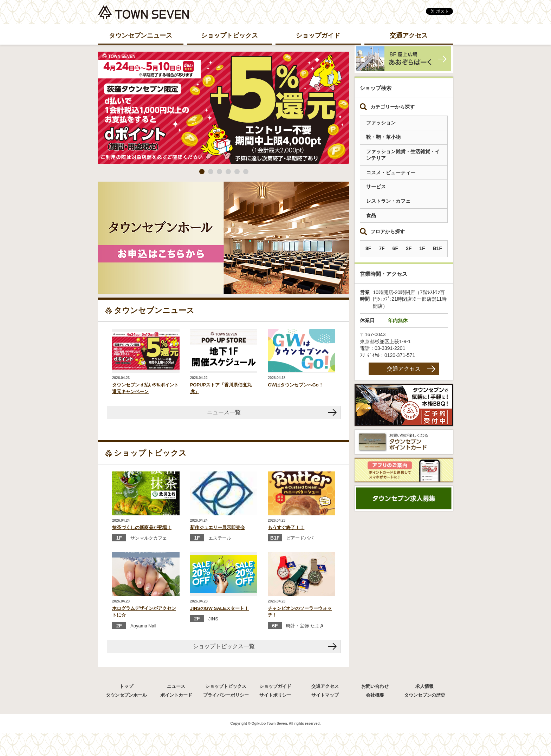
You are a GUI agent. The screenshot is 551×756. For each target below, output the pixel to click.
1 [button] (202, 172)
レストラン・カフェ (388, 201)
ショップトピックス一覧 (224, 646)
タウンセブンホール (126, 695)
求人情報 (424, 686)
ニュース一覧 (224, 412)
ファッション (381, 123)
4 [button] (228, 172)
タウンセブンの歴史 (425, 695)
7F (382, 248)
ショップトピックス (229, 35)
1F (422, 248)
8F (368, 248)
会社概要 (375, 695)
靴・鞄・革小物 (383, 137)
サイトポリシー (275, 695)
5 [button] (237, 172)
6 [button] (246, 172)
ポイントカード (176, 695)
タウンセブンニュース (141, 35)
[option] (224, 108)
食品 (371, 215)
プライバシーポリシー (226, 695)
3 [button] (219, 172)
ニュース (176, 686)
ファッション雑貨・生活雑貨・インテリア (403, 155)
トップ (126, 686)
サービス (376, 187)
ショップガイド (318, 35)
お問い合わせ (375, 686)
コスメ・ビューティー (391, 172)
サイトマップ (325, 695)
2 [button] (211, 172)
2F (409, 248)
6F (395, 248)
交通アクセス (409, 35)
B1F (437, 248)
